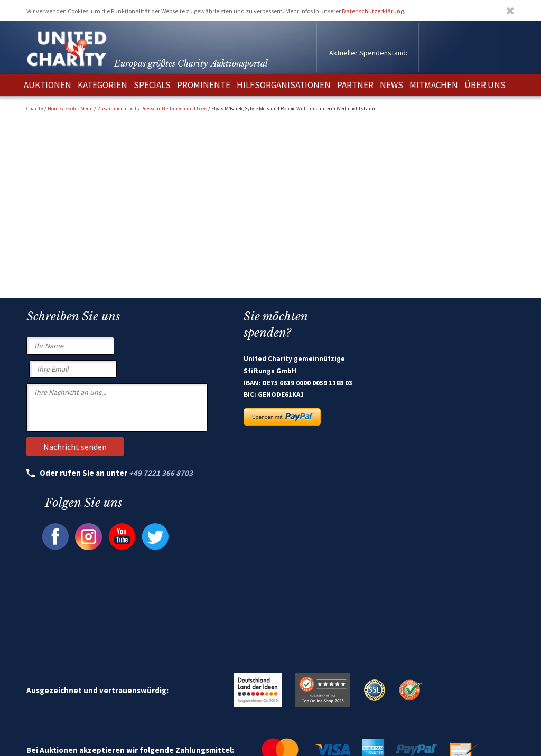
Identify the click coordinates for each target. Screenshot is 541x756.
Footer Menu (79, 108)
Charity (35, 108)
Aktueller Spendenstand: (368, 53)
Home (54, 108)
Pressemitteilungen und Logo (174, 108)
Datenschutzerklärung (373, 11)
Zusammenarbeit (117, 108)
